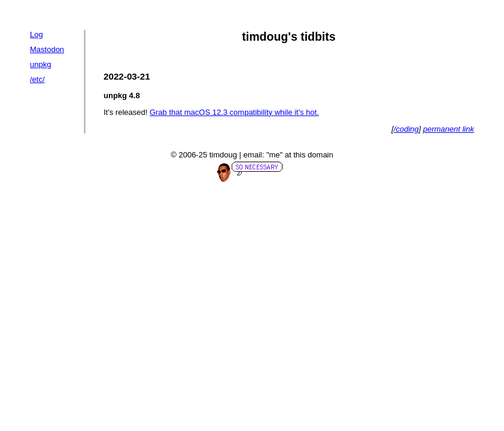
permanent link (449, 129)
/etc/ (37, 79)
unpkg (40, 64)
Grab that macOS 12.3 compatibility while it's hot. (234, 112)
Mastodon (47, 49)
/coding (406, 129)
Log (37, 34)
